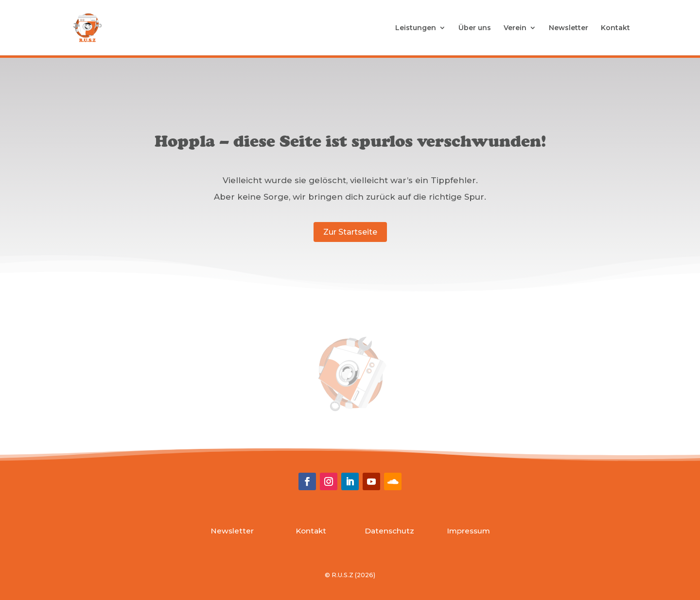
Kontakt (615, 28)
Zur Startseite (350, 232)
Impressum (468, 531)
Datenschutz (389, 531)
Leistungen (416, 28)
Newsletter (569, 28)
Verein (515, 28)
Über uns (475, 28)
